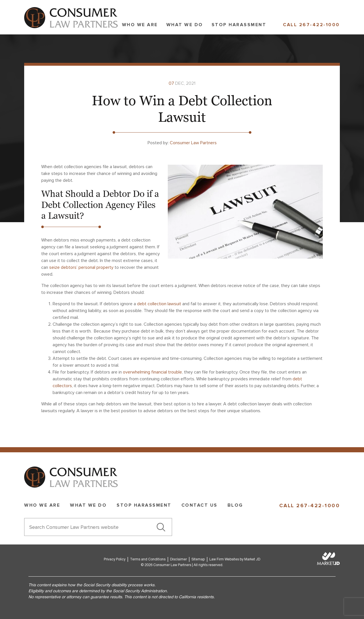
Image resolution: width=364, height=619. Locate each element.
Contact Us (199, 505)
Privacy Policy (115, 559)
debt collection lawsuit (159, 304)
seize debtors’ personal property (81, 267)
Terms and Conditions (148, 559)
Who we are (140, 25)
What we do (185, 25)
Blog (235, 505)
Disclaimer (178, 559)
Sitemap (198, 559)
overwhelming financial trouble (152, 372)
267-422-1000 (319, 25)
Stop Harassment (239, 25)
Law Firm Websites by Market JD (235, 559)
